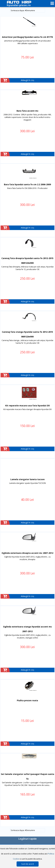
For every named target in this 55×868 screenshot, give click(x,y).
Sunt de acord (27, 864)
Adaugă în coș (27, 80)
